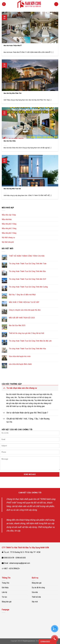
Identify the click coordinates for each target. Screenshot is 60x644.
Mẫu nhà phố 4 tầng (9, 224)
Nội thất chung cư (8, 237)
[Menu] (4, 4)
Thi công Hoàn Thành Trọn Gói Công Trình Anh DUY (28, 279)
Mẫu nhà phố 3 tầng (9, 233)
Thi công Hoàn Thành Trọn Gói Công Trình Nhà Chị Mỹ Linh (30, 341)
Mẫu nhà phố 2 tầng (9, 228)
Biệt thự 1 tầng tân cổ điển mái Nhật (22, 295)
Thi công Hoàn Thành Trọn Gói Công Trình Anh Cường (28, 287)
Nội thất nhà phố (8, 242)
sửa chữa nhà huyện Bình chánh (20, 364)
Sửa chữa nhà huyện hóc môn (20, 356)
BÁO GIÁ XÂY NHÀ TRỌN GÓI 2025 (22, 318)
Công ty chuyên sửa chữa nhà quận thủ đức (25, 310)
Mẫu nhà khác (7, 219)
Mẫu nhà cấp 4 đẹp (9, 215)
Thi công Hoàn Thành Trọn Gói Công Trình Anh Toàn (28, 264)
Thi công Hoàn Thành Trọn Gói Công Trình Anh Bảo (27, 271)
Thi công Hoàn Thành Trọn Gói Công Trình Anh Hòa (27, 349)
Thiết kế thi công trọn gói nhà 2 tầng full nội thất (27, 333)
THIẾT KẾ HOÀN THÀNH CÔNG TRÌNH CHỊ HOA (27, 256)
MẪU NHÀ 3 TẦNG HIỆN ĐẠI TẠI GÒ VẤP (24, 302)
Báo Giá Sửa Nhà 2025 (17, 325)
